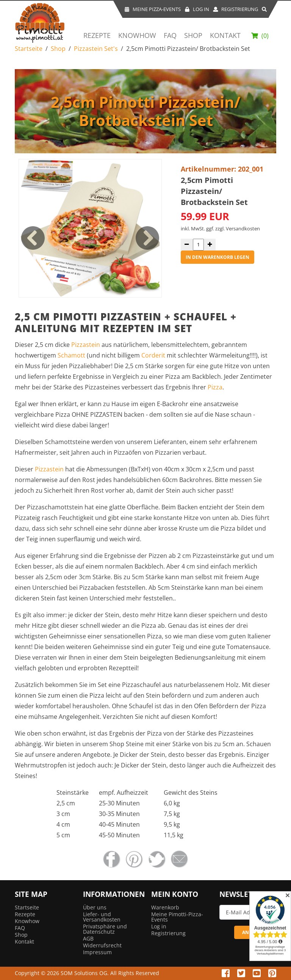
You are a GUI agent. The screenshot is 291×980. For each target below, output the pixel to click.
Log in (159, 926)
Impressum (97, 952)
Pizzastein (86, 345)
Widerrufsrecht (102, 945)
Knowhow (137, 36)
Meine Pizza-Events (153, 9)
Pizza (215, 387)
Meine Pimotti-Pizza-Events (177, 917)
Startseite (29, 49)
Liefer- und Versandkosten (102, 917)
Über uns (95, 907)
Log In (197, 9)
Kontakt (225, 36)
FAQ (170, 36)
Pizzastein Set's (96, 49)
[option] (90, 228)
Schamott (71, 355)
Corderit (153, 355)
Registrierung (235, 9)
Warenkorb (165, 907)
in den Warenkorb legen (217, 257)
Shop (193, 36)
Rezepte (97, 36)
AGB (88, 938)
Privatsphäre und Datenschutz (105, 929)
